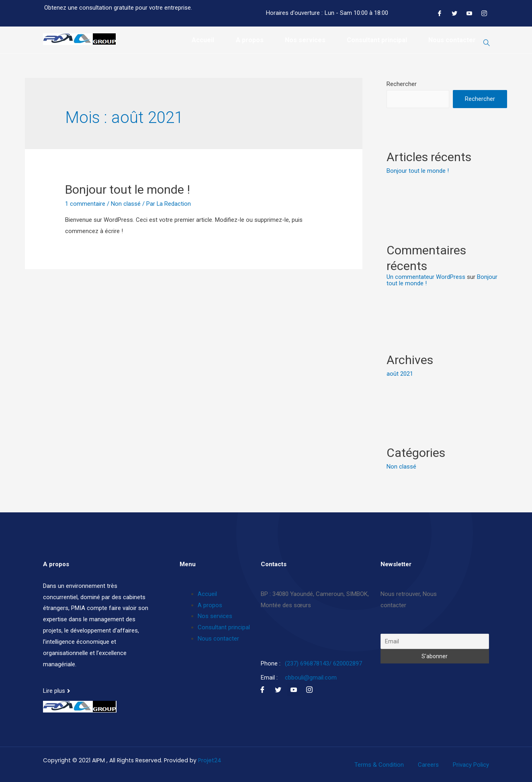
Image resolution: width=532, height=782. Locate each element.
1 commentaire (85, 203)
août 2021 (400, 373)
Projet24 (210, 759)
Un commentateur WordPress (426, 276)
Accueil (202, 40)
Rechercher (402, 84)
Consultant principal (376, 40)
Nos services (304, 40)
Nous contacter (452, 40)
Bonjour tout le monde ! (128, 189)
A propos (249, 40)
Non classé (126, 203)
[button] (57, 690)
